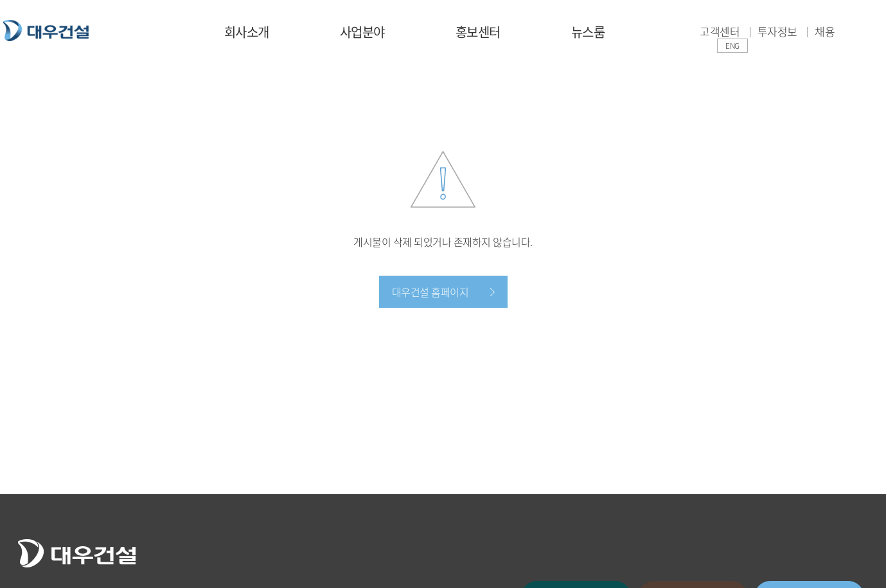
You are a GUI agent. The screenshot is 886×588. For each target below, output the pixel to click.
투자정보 (777, 31)
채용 (825, 31)
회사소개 (247, 32)
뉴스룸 (588, 32)
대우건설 (46, 31)
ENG (732, 46)
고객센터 (720, 31)
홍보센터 (478, 32)
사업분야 (362, 32)
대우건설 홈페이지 (430, 292)
